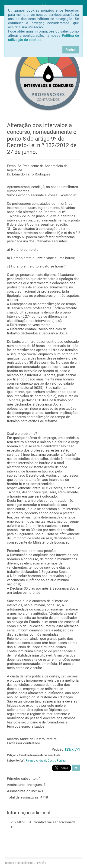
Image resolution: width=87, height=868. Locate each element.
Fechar (71, 50)
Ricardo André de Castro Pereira (46, 761)
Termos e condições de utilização (25, 863)
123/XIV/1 (72, 749)
